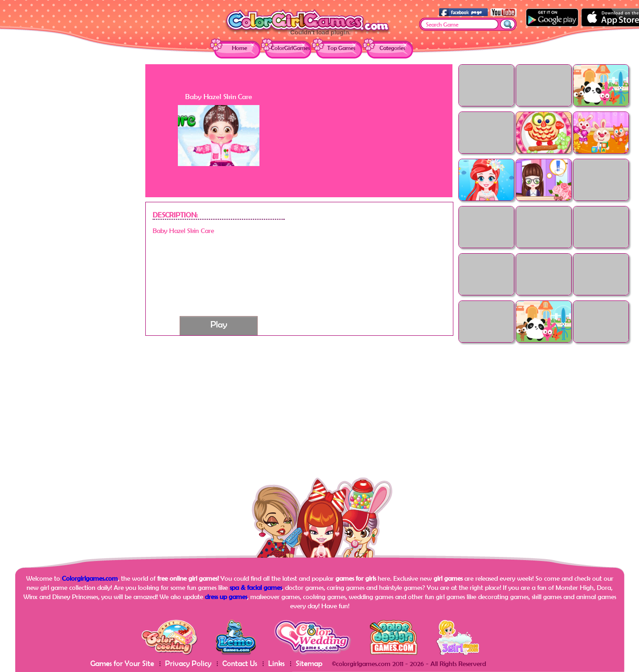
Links (276, 663)
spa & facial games (256, 587)
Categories (392, 48)
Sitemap (309, 663)
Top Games (341, 48)
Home (240, 48)
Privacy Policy (188, 663)
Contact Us (240, 663)
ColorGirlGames (290, 48)
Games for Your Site (122, 663)
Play (219, 324)
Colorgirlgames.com (90, 578)
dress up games (226, 597)
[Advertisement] (72, 202)
